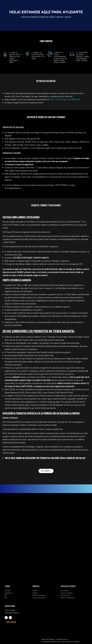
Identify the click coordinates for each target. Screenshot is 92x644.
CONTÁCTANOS (10, 606)
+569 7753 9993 (57, 99)
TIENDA (7, 586)
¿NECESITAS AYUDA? (68, 586)
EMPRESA (36, 586)
